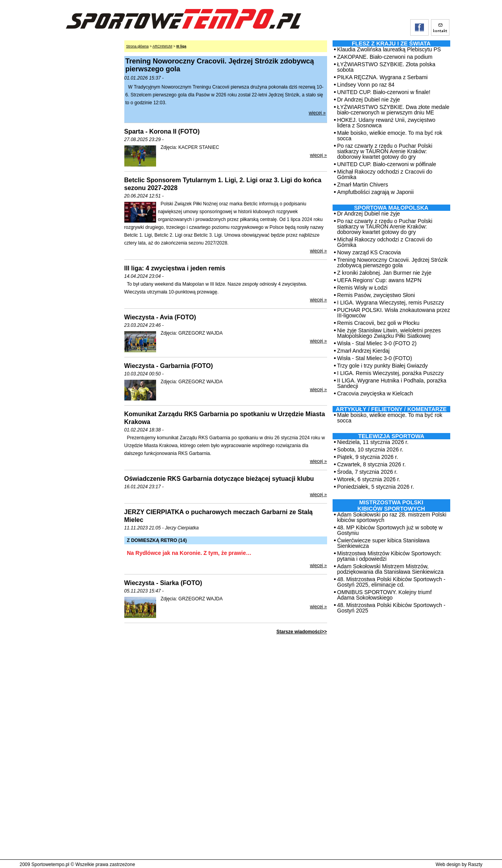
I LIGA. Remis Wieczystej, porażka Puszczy (391, 373)
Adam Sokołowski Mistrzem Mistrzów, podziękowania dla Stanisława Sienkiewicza (391, 569)
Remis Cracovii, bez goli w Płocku (378, 323)
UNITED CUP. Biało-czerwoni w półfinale (387, 164)
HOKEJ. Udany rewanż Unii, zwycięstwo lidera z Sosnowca (387, 123)
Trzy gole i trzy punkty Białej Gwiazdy (383, 366)
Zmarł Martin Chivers (363, 185)
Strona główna (138, 46)
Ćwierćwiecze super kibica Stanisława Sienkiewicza (384, 543)
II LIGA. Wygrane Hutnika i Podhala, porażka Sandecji (392, 383)
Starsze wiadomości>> (302, 632)
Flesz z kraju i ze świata (391, 43)
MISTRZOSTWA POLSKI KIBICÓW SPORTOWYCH (391, 506)
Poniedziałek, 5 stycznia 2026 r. (376, 487)
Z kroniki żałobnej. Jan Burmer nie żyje (384, 273)
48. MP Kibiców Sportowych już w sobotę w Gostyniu (390, 530)
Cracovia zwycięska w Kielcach (375, 393)
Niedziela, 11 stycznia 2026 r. (373, 442)
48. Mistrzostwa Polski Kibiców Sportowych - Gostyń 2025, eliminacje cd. (391, 582)
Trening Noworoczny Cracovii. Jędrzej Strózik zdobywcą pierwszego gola (393, 263)
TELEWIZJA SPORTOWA (391, 436)
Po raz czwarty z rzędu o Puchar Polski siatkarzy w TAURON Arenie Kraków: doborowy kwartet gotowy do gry (385, 151)
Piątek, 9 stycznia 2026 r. (368, 457)
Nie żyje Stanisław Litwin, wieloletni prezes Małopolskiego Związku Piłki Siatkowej (389, 333)
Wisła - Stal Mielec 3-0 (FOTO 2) (377, 343)
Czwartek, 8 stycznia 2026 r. (372, 464)
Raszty (475, 864)
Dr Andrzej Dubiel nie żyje (369, 100)
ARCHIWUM (163, 46)
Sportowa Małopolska (391, 208)
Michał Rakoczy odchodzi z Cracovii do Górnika (385, 174)
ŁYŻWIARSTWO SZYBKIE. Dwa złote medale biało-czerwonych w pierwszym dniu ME (393, 110)
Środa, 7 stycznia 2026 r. (367, 472)
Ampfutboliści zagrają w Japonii (376, 192)
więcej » (317, 113)
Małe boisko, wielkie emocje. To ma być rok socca (390, 136)
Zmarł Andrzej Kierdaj (364, 351)
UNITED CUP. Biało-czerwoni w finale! (384, 92)
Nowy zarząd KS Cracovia (369, 252)
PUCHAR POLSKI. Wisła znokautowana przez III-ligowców (394, 313)
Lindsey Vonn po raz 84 (366, 85)
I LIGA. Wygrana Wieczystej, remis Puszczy (391, 303)
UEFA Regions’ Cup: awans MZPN (379, 280)
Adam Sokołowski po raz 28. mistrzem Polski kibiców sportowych (392, 517)
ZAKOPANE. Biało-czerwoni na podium (385, 57)
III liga (182, 46)
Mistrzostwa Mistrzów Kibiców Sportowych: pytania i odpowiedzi (389, 556)
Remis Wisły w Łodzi (362, 288)
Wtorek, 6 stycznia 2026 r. (369, 479)
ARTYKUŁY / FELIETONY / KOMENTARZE (391, 409)
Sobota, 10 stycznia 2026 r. (370, 449)
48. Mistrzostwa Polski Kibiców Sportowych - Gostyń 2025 (391, 608)
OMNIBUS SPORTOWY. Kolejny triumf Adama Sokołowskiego (385, 595)
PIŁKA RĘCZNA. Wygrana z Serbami (383, 77)
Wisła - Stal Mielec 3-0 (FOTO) (375, 358)
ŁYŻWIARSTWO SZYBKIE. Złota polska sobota (387, 67)
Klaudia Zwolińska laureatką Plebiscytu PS (389, 49)
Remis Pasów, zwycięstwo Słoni (376, 295)
